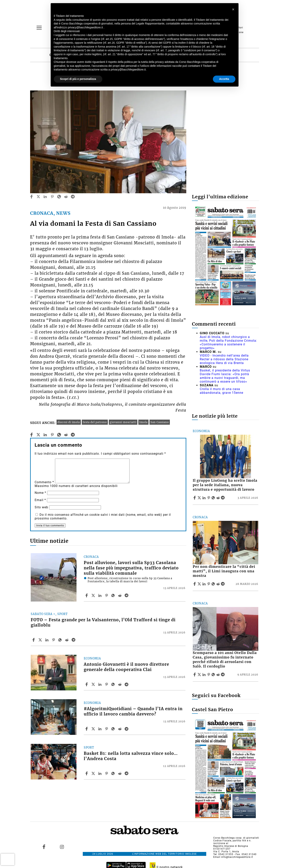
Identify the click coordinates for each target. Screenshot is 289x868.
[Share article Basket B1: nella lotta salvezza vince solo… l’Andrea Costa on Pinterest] (107, 773)
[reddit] (66, 197)
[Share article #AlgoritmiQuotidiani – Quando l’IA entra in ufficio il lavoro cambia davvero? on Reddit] (120, 729)
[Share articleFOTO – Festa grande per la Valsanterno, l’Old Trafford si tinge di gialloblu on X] (41, 640)
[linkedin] (45, 197)
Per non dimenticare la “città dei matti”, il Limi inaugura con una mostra (224, 571)
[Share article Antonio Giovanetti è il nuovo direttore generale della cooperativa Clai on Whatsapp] (114, 684)
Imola (143, 422)
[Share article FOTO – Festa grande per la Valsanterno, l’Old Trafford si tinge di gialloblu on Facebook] (34, 640)
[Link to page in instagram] (62, 847)
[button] (233, 9)
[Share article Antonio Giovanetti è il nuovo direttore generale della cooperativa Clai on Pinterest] (107, 684)
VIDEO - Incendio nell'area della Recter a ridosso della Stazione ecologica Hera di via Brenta (224, 359)
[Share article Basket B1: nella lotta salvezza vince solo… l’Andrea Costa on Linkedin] (100, 773)
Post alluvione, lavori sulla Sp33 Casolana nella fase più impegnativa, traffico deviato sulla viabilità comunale (131, 568)
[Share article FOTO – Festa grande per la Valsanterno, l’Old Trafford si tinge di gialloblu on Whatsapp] (61, 640)
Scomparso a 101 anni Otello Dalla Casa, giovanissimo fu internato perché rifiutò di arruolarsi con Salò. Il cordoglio (225, 660)
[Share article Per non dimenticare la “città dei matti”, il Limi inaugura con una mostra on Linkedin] (204, 584)
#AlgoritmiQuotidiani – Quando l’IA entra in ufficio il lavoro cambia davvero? (133, 711)
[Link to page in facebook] (44, 847)
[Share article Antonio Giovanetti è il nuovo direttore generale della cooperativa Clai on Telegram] (127, 684)
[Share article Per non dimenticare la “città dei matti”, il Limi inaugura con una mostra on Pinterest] (209, 584)
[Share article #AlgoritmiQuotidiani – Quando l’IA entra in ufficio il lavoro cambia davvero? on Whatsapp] (114, 729)
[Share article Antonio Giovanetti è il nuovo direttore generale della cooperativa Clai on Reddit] (120, 684)
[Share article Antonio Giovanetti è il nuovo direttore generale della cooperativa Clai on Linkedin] (100, 684)
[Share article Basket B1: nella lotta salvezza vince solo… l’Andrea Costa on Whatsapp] (114, 773)
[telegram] (73, 197)
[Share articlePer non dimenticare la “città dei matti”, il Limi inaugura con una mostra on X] (200, 584)
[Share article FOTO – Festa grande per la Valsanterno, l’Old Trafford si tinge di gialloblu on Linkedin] (47, 640)
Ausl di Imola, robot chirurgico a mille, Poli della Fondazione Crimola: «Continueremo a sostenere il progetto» (228, 342)
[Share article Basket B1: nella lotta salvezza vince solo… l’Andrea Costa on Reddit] (120, 773)
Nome (40, 493)
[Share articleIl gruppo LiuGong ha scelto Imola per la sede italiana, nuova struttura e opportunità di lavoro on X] (200, 498)
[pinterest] (52, 197)
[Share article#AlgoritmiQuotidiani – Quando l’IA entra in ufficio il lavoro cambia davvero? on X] (94, 729)
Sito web (41, 507)
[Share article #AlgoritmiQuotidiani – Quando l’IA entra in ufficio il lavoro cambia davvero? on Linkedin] (100, 729)
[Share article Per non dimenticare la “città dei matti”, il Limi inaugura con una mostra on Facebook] (195, 584)
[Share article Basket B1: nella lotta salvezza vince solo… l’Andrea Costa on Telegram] (127, 773)
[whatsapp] (59, 197)
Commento (44, 482)
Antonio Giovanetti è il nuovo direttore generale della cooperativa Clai (126, 667)
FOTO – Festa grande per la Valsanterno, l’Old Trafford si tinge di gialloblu (103, 623)
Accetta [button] (224, 79)
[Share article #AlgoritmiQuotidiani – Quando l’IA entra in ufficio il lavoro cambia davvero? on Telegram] (127, 729)
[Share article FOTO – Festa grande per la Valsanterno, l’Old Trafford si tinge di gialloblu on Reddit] (67, 640)
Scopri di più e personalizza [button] (78, 79)
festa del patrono (95, 422)
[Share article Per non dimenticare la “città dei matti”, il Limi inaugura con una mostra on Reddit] (219, 584)
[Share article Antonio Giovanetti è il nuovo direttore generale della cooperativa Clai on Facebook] (87, 684)
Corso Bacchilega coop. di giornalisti (236, 838)
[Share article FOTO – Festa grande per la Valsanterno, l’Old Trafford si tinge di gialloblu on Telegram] (74, 640)
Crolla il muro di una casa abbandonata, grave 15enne (221, 391)
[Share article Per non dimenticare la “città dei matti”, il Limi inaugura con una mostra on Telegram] (223, 584)
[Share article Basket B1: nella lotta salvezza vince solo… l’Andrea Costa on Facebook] (87, 773)
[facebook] (32, 197)
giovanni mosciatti (123, 422)
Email (40, 500)
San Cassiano (160, 422)
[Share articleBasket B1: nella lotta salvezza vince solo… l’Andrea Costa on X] (94, 773)
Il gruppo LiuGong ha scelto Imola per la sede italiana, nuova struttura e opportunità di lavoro (225, 485)
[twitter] (38, 197)
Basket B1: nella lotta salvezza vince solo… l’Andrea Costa (131, 756)
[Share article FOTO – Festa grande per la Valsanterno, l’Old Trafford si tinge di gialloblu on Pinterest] (54, 640)
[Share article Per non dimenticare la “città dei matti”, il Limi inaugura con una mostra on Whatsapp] (214, 584)
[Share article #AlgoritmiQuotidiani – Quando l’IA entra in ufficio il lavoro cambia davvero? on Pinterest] (107, 729)
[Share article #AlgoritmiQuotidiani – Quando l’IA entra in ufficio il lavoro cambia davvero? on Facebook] (87, 729)
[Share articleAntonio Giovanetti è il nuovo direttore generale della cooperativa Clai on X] (94, 684)
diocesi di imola (69, 422)
